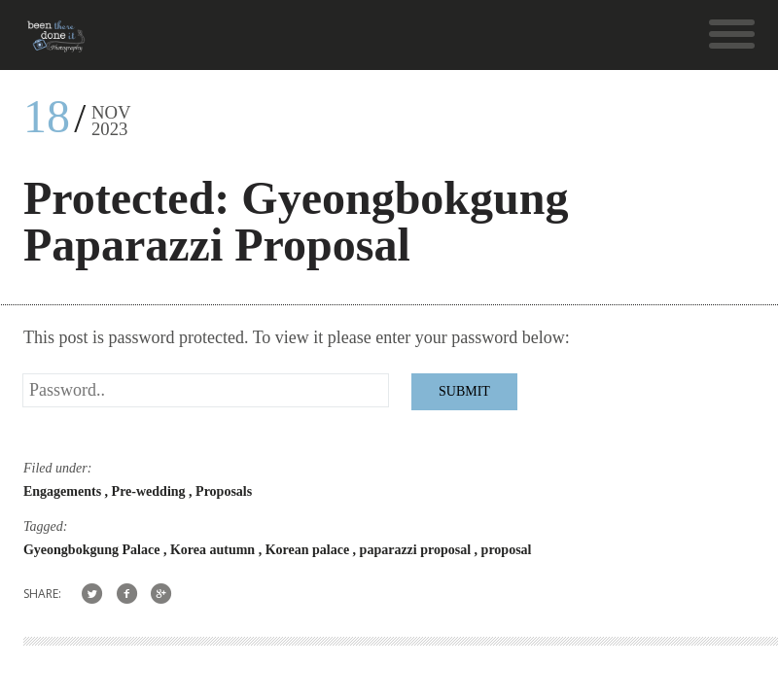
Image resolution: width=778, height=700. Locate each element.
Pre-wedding (150, 491)
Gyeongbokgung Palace (93, 550)
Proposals (224, 491)
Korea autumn (214, 550)
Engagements (64, 491)
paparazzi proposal (417, 550)
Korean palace (309, 550)
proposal (507, 550)
